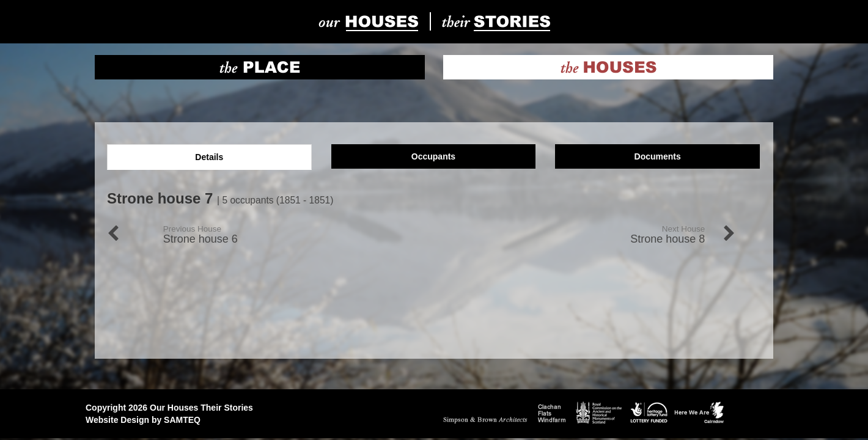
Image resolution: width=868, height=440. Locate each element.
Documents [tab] (658, 156)
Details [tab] (209, 157)
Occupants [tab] (433, 156)
